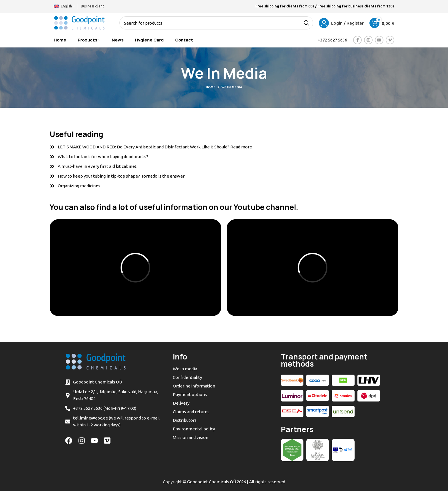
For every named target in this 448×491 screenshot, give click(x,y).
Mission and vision (191, 437)
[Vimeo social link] (390, 40)
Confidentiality (187, 377)
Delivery (181, 403)
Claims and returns (191, 412)
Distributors (185, 420)
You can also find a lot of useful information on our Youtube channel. (174, 207)
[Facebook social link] (357, 40)
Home (211, 87)
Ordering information (194, 386)
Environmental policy (194, 429)
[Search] (216, 23)
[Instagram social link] (368, 40)
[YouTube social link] (379, 40)
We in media (185, 369)
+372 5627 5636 (332, 40)
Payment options (190, 394)
